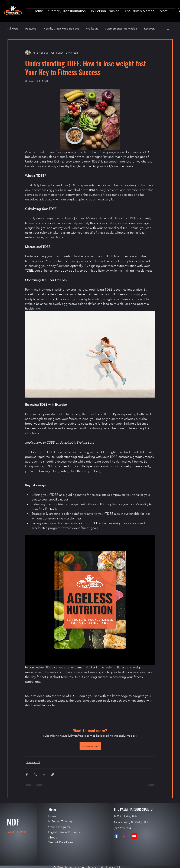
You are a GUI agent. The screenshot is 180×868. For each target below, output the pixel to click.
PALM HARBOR (16, 832)
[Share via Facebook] (27, 774)
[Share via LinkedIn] (44, 774)
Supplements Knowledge (121, 29)
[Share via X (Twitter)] (35, 774)
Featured (31, 29)
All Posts (13, 29)
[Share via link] (53, 774)
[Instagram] (125, 836)
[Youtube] (134, 836)
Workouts (92, 29)
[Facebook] (116, 836)
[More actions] (153, 53)
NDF (13, 822)
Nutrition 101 (33, 762)
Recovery (150, 29)
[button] (168, 29)
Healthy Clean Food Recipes (61, 29)
